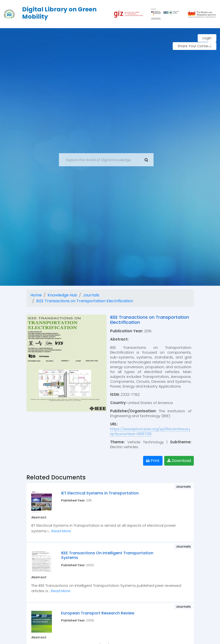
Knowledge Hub (62, 295)
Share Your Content (195, 46)
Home (36, 295)
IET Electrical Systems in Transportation (100, 493)
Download (179, 461)
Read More (61, 531)
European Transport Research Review (98, 613)
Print (153, 461)
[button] (211, 43)
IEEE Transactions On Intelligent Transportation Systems (107, 555)
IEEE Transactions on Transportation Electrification (85, 301)
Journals (91, 295)
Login (207, 38)
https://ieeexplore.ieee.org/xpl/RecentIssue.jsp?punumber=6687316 (150, 431)
